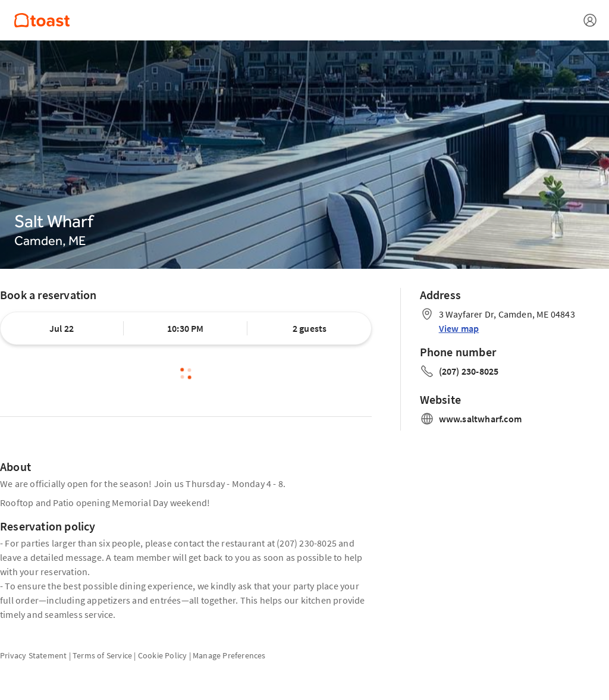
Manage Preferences (229, 655)
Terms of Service (102, 655)
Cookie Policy (163, 655)
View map (459, 328)
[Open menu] (590, 20)
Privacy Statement (33, 655)
